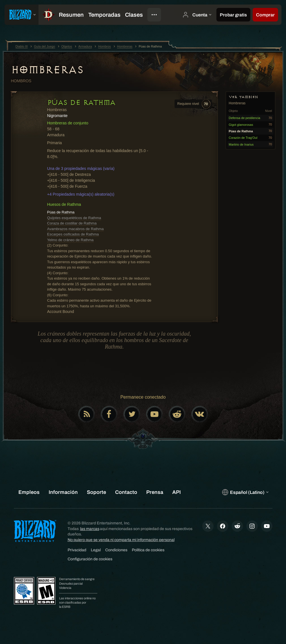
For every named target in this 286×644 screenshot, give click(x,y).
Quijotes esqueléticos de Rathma (74, 218)
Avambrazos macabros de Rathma (76, 229)
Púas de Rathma (61, 212)
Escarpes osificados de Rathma (73, 234)
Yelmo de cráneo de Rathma (70, 240)
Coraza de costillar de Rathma (72, 223)
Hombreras (47, 70)
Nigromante (57, 116)
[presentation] (21, 15)
